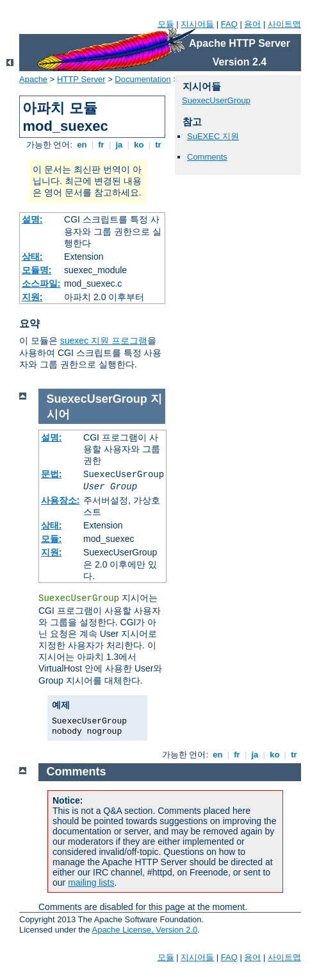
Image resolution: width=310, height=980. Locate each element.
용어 (252, 24)
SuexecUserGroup (216, 100)
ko (139, 145)
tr (159, 145)
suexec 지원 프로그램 (104, 341)
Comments (207, 157)
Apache (33, 79)
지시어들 (197, 24)
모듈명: (37, 270)
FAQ (229, 24)
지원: (32, 297)
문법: (52, 474)
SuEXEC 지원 (213, 136)
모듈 (166, 24)
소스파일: (41, 283)
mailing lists (91, 883)
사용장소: (61, 500)
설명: (32, 219)
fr (102, 145)
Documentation (143, 79)
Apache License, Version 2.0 (144, 930)
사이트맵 (284, 24)
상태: (32, 257)
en (82, 145)
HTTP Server (81, 79)
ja (119, 145)
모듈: (52, 539)
